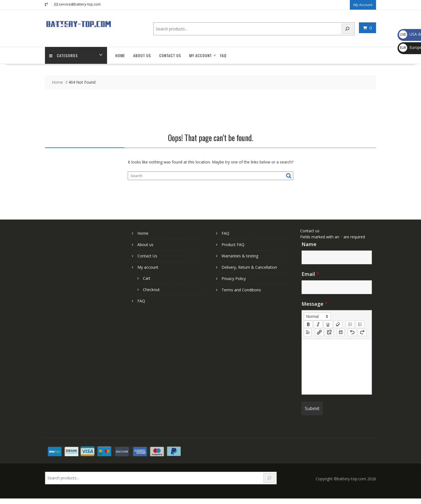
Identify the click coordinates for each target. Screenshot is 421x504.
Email (310, 274)
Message (315, 304)
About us (142, 55)
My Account (363, 5)
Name (309, 244)
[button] (317, 316)
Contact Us (170, 55)
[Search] (348, 29)
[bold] (308, 324)
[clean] (338, 324)
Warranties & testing (240, 256)
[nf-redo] (362, 332)
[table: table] (341, 332)
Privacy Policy (234, 279)
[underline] (328, 324)
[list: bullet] (360, 324)
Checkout (151, 290)
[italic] (318, 324)
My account (201, 55)
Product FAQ (233, 245)
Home (120, 55)
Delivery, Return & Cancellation (249, 267)
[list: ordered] (350, 324)
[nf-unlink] (329, 332)
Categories (63, 55)
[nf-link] (319, 332)
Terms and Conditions (241, 290)
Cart (147, 278)
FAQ (223, 55)
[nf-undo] (352, 332)
